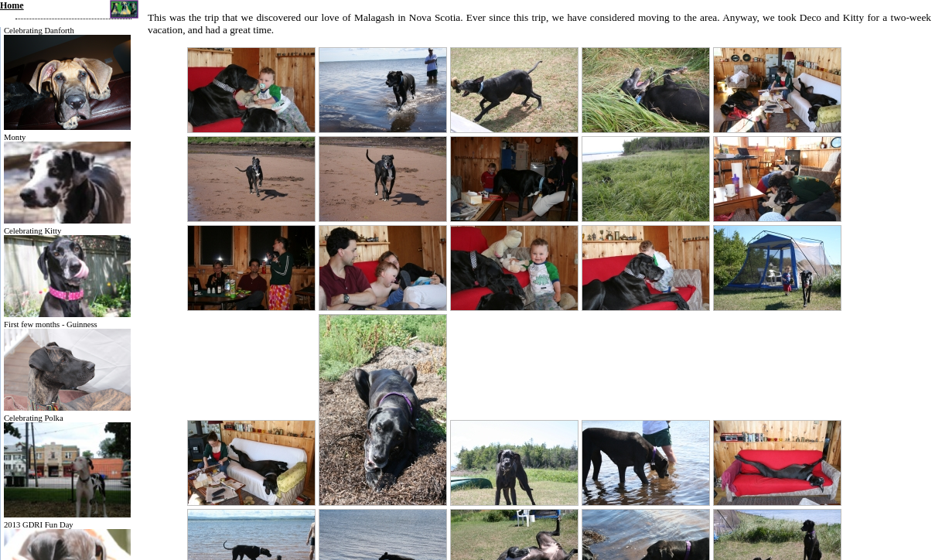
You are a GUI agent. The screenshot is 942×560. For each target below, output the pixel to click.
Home (12, 5)
